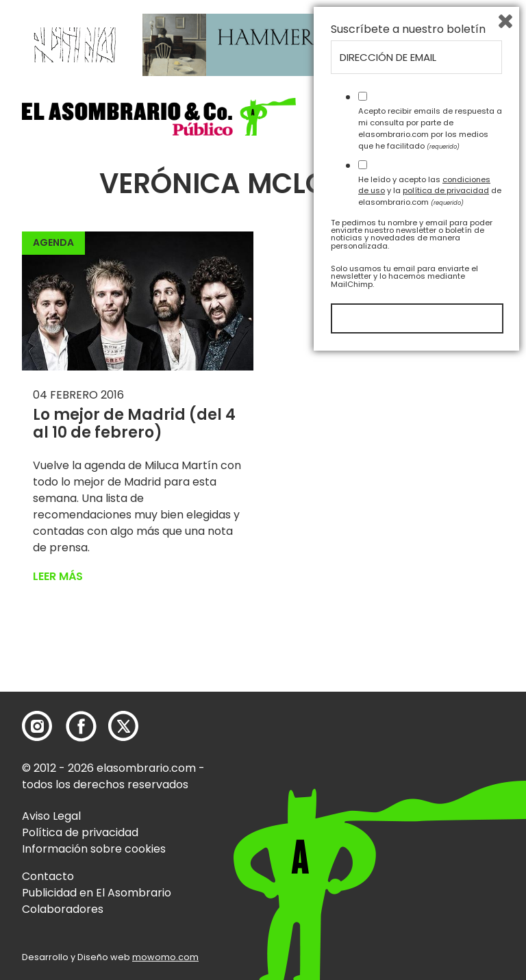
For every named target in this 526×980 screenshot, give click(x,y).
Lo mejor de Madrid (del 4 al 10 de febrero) (134, 424)
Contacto (48, 876)
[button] (159, 117)
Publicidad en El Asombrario (97, 893)
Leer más (58, 576)
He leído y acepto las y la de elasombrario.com (430, 813)
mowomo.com (165, 957)
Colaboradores (63, 909)
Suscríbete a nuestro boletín (408, 652)
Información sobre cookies (94, 849)
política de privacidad (446, 813)
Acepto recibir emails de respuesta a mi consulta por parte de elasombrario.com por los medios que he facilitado (430, 751)
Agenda (53, 242)
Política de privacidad (80, 832)
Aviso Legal (51, 816)
